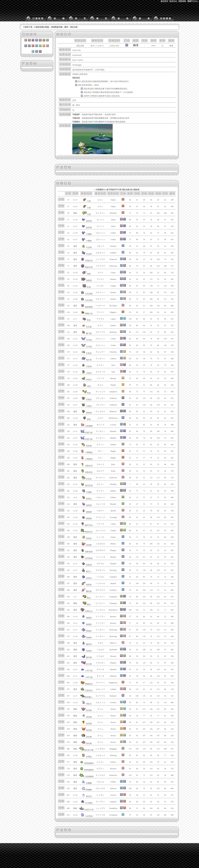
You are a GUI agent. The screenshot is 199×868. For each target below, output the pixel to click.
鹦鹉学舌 (103, 122)
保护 (101, 114)
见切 (106, 114)
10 (162, 46)
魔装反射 (104, 118)
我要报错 (182, 1)
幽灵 (66, 27)
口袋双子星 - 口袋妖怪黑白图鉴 (36, 27)
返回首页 (164, 1)
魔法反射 (118, 118)
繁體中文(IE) (193, 1)
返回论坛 (173, 1)
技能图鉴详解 (57, 27)
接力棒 (100, 92)
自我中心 (87, 96)
